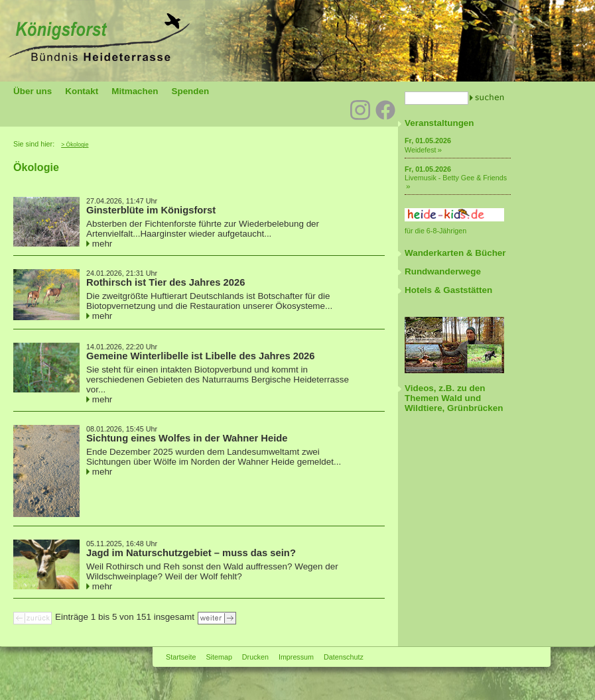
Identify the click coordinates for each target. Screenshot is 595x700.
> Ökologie (75, 145)
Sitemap (219, 657)
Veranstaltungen (439, 123)
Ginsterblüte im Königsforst (151, 210)
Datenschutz (344, 657)
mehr (102, 244)
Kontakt (82, 91)
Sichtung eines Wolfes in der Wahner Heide (187, 438)
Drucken (255, 657)
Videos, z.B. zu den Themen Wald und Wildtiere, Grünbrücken (454, 398)
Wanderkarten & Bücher (455, 253)
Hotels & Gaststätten (448, 290)
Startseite (181, 657)
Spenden (190, 91)
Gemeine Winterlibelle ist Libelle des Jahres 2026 (201, 356)
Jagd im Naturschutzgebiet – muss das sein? (191, 553)
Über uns (33, 91)
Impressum (296, 657)
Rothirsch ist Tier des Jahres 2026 (165, 282)
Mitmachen (135, 91)
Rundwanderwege (443, 271)
